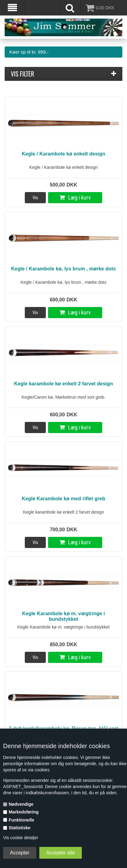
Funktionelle (21, 820)
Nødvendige (21, 804)
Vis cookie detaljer (21, 838)
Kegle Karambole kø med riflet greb (63, 499)
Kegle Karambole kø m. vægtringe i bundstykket (63, 616)
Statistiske (20, 828)
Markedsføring (24, 812)
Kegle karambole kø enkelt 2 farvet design (63, 384)
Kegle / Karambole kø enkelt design (63, 154)
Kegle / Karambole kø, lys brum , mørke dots (63, 269)
